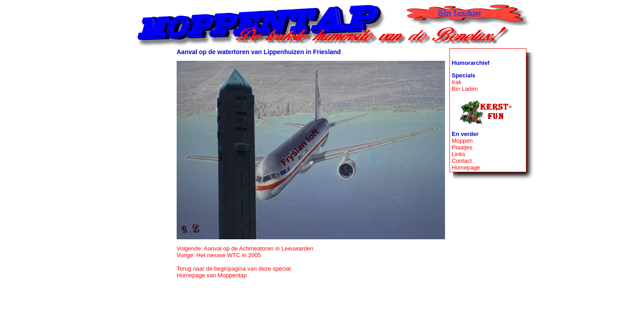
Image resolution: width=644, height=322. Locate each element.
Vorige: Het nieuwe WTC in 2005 (219, 255)
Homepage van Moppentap (212, 275)
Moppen (462, 141)
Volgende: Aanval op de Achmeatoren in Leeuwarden (245, 248)
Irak (457, 82)
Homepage (466, 167)
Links (458, 154)
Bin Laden (465, 89)
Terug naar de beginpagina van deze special (234, 269)
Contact (462, 161)
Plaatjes (462, 147)
